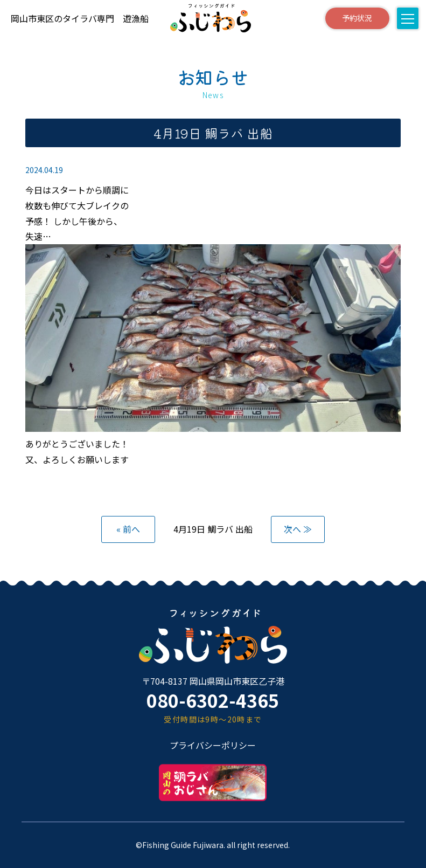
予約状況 (357, 18)
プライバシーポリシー (213, 745)
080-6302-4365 (213, 700)
